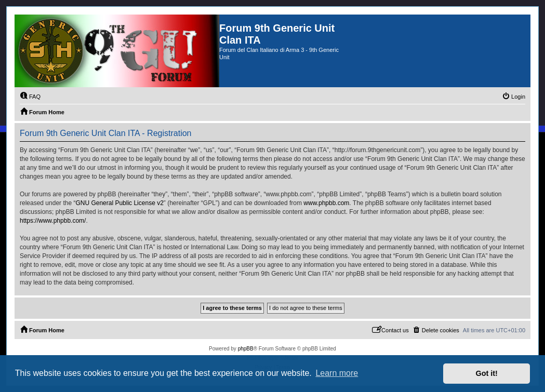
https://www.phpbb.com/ (53, 221)
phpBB (246, 349)
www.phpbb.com (326, 203)
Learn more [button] (337, 373)
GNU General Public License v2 (119, 203)
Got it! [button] (487, 373)
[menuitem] (30, 97)
